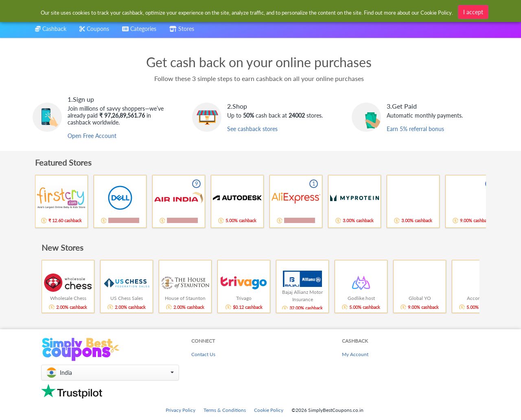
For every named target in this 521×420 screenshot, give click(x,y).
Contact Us (203, 354)
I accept (473, 11)
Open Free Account (92, 136)
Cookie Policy (269, 410)
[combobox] (247, 12)
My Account (355, 354)
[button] (110, 373)
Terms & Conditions (225, 410)
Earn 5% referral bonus (415, 129)
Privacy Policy (181, 410)
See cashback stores (252, 129)
